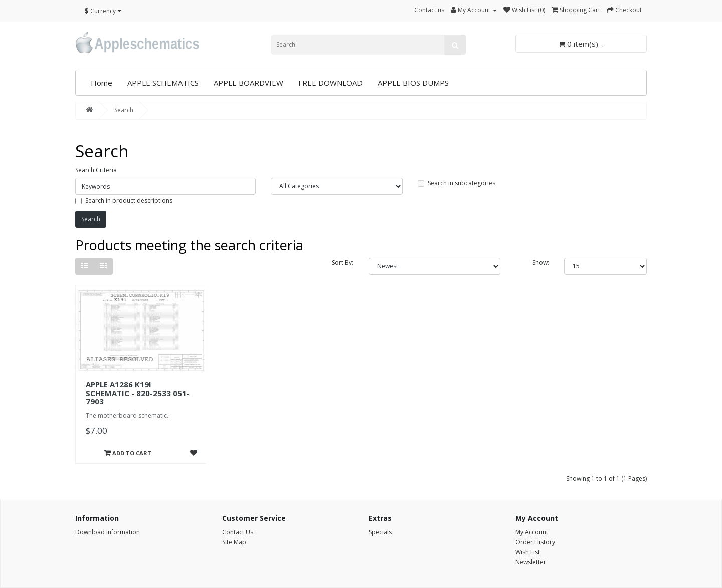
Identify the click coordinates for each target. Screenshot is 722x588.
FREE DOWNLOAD (330, 83)
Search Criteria (96, 170)
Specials (380, 532)
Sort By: (343, 262)
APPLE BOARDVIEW (248, 83)
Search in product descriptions (124, 200)
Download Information (108, 532)
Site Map (234, 542)
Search (124, 110)
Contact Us (238, 532)
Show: (541, 262)
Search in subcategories (457, 183)
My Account (532, 532)
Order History (535, 542)
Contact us (429, 10)
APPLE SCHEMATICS (163, 83)
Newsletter (531, 562)
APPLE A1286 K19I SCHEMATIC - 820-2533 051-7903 (138, 393)
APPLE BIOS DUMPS (413, 83)
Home (102, 83)
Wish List (528, 552)
